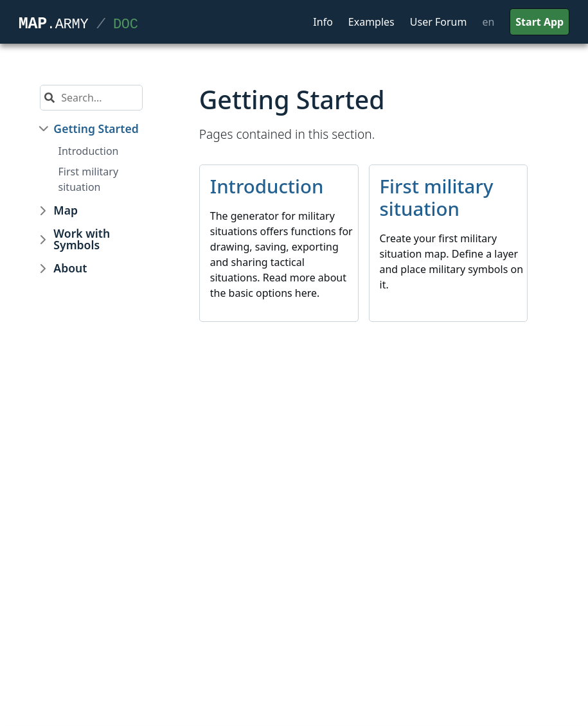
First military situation (89, 179)
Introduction (89, 151)
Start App (539, 22)
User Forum (439, 22)
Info (323, 22)
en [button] (488, 22)
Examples (371, 22)
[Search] (99, 98)
